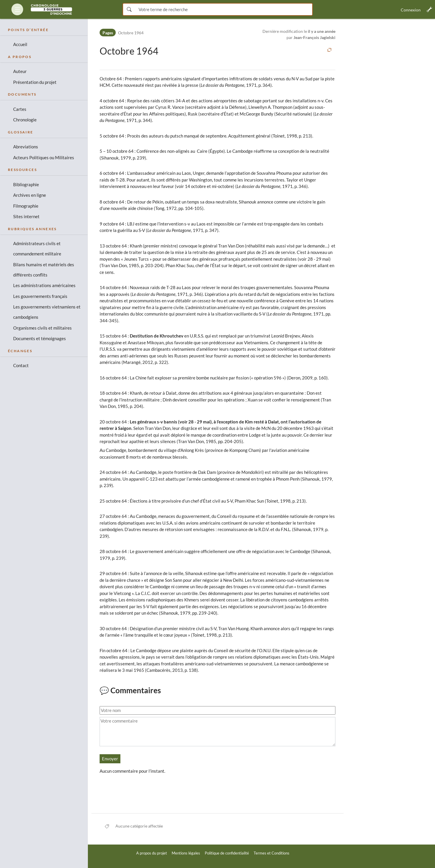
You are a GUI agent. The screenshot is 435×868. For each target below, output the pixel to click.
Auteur (20, 71)
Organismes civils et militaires (42, 328)
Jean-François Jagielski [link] (314, 37)
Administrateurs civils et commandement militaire (37, 249)
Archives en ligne (30, 195)
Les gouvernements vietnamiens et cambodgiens (47, 312)
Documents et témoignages (40, 338)
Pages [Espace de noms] (108, 33)
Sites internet (26, 216)
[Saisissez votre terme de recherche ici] (224, 9)
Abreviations (26, 147)
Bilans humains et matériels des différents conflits (44, 270)
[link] (51, 9)
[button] (17, 9)
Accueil (20, 44)
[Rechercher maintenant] (129, 9)
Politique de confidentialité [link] (227, 853)
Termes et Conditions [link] (272, 853)
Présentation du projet (35, 82)
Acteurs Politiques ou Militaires (44, 157)
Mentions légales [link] (186, 853)
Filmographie (26, 206)
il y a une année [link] (322, 31)
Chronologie (25, 120)
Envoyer (110, 759)
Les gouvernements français (40, 296)
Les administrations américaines (44, 285)
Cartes (20, 109)
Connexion (411, 10)
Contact (21, 365)
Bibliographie (26, 184)
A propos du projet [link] (152, 853)
